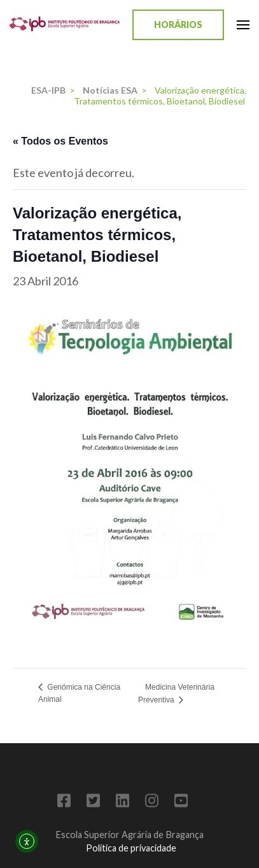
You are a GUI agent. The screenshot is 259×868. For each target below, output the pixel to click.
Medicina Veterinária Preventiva (176, 694)
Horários (178, 25)
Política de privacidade (131, 848)
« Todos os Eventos (60, 141)
